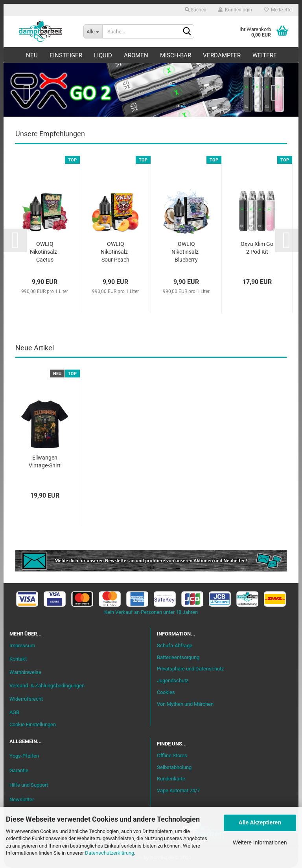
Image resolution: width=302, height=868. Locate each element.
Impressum (22, 646)
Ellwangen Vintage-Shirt (45, 461)
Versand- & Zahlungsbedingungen (47, 686)
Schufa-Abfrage (175, 646)
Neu (32, 55)
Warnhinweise (25, 672)
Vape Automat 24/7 (178, 790)
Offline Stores (172, 755)
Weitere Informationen (260, 842)
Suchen (196, 10)
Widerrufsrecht (26, 699)
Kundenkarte (171, 779)
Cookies (166, 692)
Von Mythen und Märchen (185, 704)
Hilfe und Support (29, 785)
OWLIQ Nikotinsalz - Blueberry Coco (186, 252)
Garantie (19, 770)
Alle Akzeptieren (260, 822)
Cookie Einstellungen (33, 724)
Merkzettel (278, 10)
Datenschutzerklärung (110, 853)
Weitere (265, 55)
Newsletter (22, 799)
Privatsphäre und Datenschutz (190, 669)
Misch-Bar (176, 55)
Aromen (136, 55)
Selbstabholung (174, 767)
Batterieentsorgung (178, 657)
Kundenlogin (235, 10)
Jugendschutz (173, 680)
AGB (14, 712)
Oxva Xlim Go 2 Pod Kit (257, 248)
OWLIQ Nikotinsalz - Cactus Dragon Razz (45, 252)
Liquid (103, 55)
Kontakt (18, 659)
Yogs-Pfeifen (24, 756)
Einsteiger (66, 55)
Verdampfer (222, 55)
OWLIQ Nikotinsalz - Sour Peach (116, 252)
